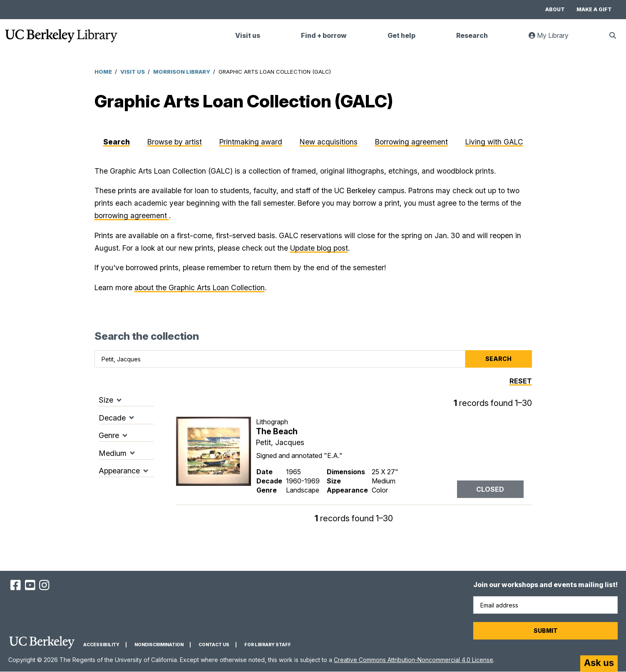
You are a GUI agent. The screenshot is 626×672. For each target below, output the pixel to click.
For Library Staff (268, 645)
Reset (521, 381)
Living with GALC (494, 142)
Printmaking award (251, 142)
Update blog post (319, 248)
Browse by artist (175, 142)
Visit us (248, 36)
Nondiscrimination (159, 645)
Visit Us (133, 72)
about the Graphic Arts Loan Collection (200, 287)
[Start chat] (599, 664)
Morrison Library (182, 72)
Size (106, 400)
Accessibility (101, 645)
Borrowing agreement (411, 142)
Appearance (119, 471)
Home (103, 72)
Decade (112, 418)
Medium (113, 453)
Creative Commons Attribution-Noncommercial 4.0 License (414, 660)
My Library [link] (554, 39)
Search (117, 142)
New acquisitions (329, 142)
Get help (401, 36)
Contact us (214, 645)
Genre (109, 435)
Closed (490, 489)
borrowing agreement (132, 215)
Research (472, 36)
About (555, 9)
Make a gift (594, 9)
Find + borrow (324, 36)
